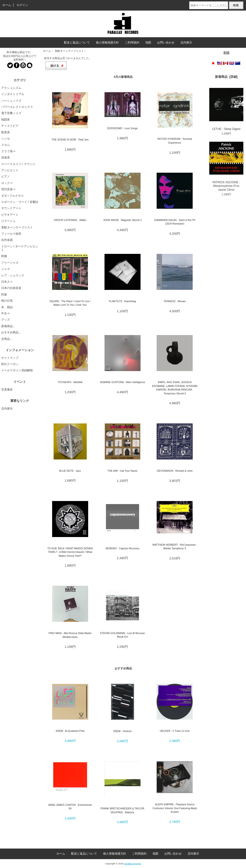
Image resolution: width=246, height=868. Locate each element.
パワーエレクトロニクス (17, 107)
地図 (148, 43)
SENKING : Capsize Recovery (123, 548)
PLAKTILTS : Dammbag (122, 301)
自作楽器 (7, 240)
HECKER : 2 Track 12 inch (175, 731)
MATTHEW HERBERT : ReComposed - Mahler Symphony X (175, 547)
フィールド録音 (11, 234)
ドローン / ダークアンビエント (20, 248)
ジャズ (6, 269)
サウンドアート (11, 208)
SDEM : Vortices (122, 731)
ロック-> (7, 183)
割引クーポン (10, 364)
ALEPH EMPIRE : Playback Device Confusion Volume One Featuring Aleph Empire (175, 808)
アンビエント (10, 170)
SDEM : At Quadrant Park (70, 731)
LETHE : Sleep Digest (226, 109)
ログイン (22, 5)
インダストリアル (13, 94)
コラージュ (8, 221)
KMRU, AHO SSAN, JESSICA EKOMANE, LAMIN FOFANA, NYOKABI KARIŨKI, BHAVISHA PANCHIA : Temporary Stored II (175, 388)
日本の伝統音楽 (11, 288)
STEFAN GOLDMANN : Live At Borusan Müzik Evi (123, 635)
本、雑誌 (7, 307)
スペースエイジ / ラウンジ (18, 164)
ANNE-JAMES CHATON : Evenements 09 (70, 807)
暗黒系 (6, 132)
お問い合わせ (166, 43)
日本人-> (7, 282)
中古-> (5, 313)
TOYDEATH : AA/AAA (70, 382)
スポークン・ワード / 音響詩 (20, 202)
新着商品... (8, 326)
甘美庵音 (7, 390)
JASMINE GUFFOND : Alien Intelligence (122, 382)
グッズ (6, 320)
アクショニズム (11, 88)
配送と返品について (77, 43)
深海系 (6, 158)
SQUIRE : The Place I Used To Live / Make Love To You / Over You (70, 303)
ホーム (7, 5)
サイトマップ (10, 358)
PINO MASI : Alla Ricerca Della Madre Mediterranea (70, 635)
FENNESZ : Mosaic (175, 301)
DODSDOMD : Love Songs (122, 128)
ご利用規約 (132, 43)
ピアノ (6, 177)
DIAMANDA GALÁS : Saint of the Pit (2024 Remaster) (175, 222)
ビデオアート (10, 215)
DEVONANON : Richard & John (175, 471)
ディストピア (10, 126)
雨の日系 (7, 301)
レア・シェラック (13, 275)
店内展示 (186, 43)
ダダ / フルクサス (12, 196)
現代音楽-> (8, 189)
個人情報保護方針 (107, 43)
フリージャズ (10, 263)
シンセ (6, 139)
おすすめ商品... (11, 332)
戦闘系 (6, 120)
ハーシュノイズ (11, 101)
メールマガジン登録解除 (17, 370)
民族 (4, 294)
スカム (6, 145)
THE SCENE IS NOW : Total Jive (70, 140)
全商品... (7, 339)
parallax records (133, 864)
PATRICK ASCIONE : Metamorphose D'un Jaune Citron (226, 167)
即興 (4, 256)
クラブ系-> (8, 151)
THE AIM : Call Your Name (122, 471)
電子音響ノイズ (11, 113)
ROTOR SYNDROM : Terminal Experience (175, 141)
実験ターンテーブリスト (69, 51)
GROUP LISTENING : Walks (70, 220)
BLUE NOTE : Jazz (70, 471)
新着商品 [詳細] (226, 77)
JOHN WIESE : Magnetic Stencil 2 (122, 220)
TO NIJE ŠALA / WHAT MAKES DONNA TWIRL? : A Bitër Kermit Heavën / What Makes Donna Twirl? (70, 552)
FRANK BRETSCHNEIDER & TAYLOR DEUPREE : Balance (122, 810)
